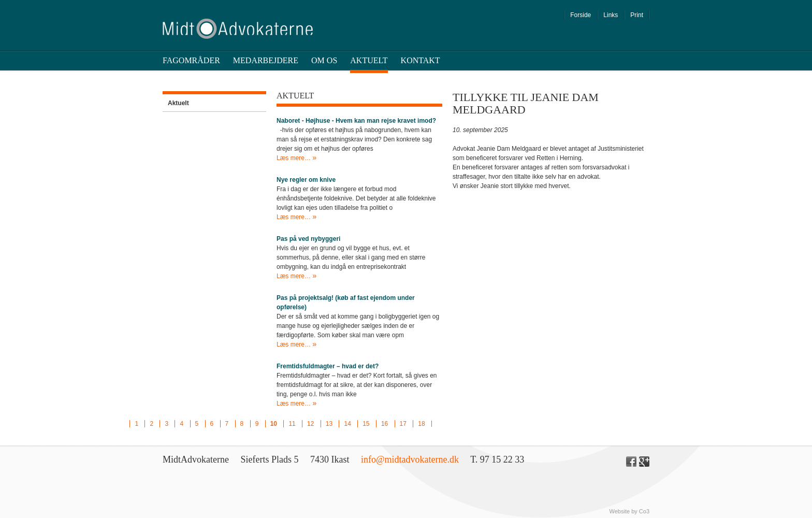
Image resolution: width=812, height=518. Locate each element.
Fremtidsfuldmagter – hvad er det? (328, 366)
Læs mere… (294, 158)
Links (611, 15)
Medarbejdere (266, 60)
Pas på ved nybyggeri (308, 239)
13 (329, 424)
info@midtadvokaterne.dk (410, 459)
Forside (581, 15)
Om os (324, 60)
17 (403, 424)
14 (347, 424)
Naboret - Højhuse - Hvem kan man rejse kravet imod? (356, 121)
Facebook (631, 462)
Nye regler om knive (306, 180)
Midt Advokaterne (238, 29)
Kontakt (421, 60)
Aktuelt (369, 60)
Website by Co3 (629, 511)
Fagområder (191, 60)
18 (421, 424)
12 (310, 424)
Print (637, 15)
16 (385, 424)
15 (366, 424)
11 (292, 424)
